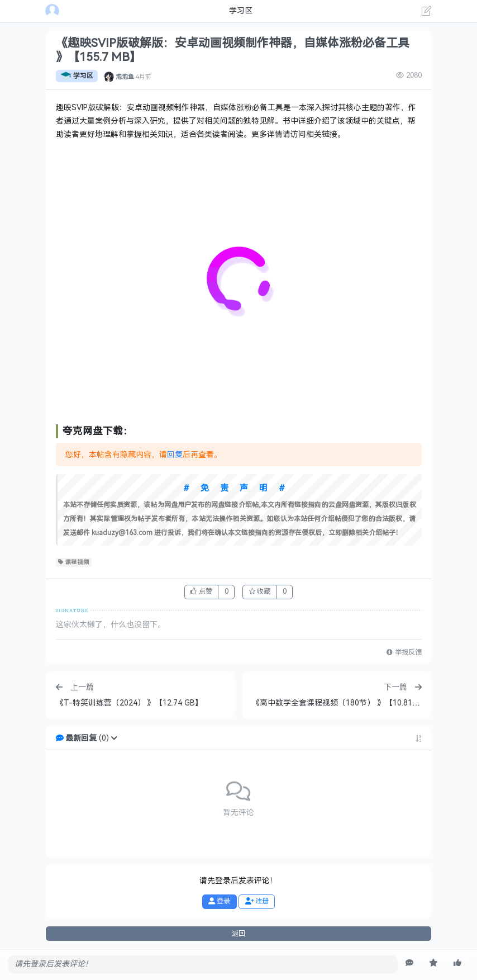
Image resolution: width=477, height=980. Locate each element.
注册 (257, 901)
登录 (219, 901)
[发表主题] (427, 12)
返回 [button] (238, 934)
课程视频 (74, 562)
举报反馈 (404, 652)
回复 (175, 455)
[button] (114, 738)
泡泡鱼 (125, 76)
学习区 (77, 76)
